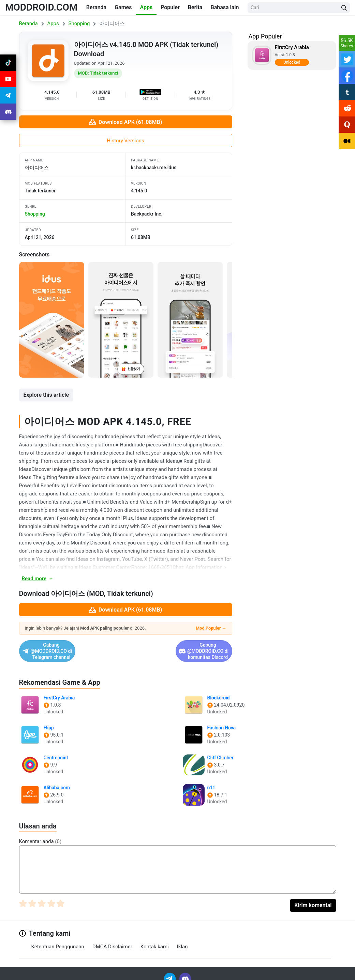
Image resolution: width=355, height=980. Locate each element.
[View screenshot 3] (190, 320)
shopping (35, 214)
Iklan (182, 940)
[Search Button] (344, 8)
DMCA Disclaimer (112, 940)
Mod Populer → (211, 628)
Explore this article (46, 395)
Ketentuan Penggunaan (58, 940)
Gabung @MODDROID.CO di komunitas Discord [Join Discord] (178, 648)
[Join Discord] (185, 972)
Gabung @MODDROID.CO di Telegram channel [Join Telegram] (69, 648)
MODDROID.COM (41, 7)
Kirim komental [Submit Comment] (313, 899)
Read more (38, 579)
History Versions (125, 141)
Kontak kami (155, 940)
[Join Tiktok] (8, 63)
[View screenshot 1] (52, 320)
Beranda (96, 7)
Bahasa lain (225, 7)
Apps (146, 7)
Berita (195, 7)
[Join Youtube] (8, 79)
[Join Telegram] (170, 972)
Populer (170, 7)
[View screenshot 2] (121, 320)
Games (123, 7)
